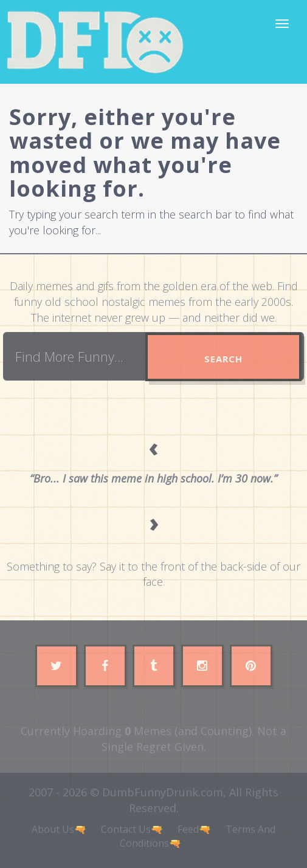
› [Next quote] (154, 522)
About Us (53, 829)
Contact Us (126, 829)
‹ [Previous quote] (154, 447)
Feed (188, 829)
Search (223, 359)
